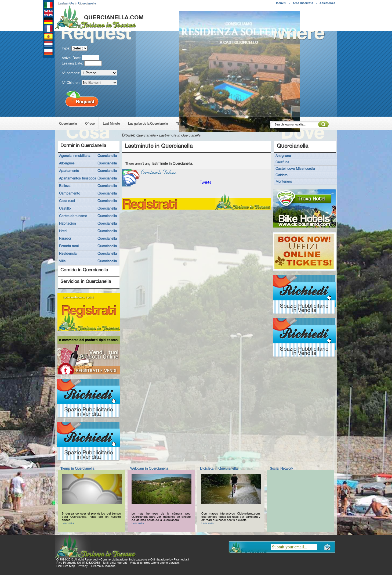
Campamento (70, 193)
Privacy (83, 566)
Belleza (65, 186)
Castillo (65, 208)
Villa (62, 261)
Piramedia (180, 559)
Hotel (63, 231)
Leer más (68, 523)
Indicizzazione (138, 559)
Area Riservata (303, 3)
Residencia (68, 253)
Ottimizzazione (159, 559)
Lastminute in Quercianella (180, 135)
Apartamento (69, 171)
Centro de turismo (73, 216)
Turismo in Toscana (103, 566)
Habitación (67, 223)
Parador (65, 238)
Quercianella (68, 124)
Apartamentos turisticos (78, 178)
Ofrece (90, 124)
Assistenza (327, 3)
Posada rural (69, 246)
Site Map (69, 566)
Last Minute (111, 124)
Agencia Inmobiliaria (75, 156)
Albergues (67, 163)
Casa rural (67, 201)
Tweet (205, 182)
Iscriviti (281, 3)
